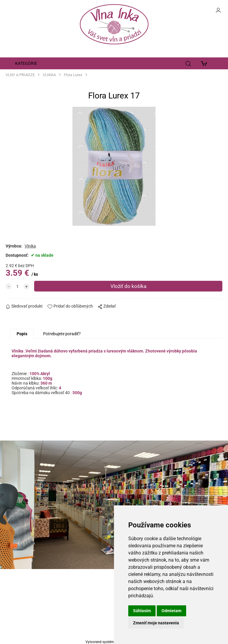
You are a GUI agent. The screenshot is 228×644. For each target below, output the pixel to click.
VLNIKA (49, 75)
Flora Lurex (73, 75)
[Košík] (206, 63)
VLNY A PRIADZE (20, 75)
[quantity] (18, 286)
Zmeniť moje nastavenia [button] (156, 623)
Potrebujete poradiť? (62, 334)
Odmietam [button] (171, 611)
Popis (22, 334)
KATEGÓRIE (26, 63)
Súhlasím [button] (142, 611)
